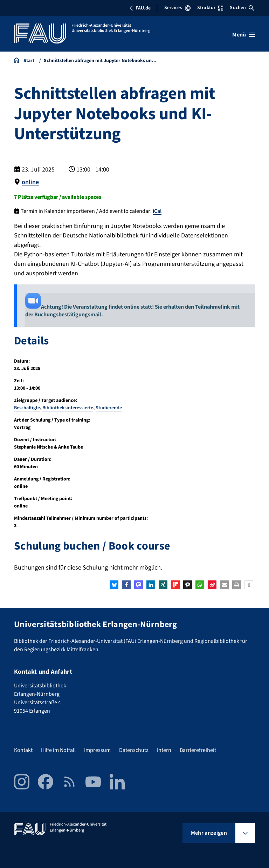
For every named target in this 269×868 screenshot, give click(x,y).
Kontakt (23, 750)
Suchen (242, 8)
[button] (114, 585)
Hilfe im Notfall (58, 750)
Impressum (97, 750)
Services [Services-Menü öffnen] (177, 8)
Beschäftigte (27, 408)
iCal (157, 211)
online (30, 182)
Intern (164, 750)
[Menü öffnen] (244, 35)
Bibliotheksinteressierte (68, 408)
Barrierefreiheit (198, 750)
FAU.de (140, 8)
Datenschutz (134, 750)
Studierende (109, 408)
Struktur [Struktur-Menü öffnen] (210, 8)
